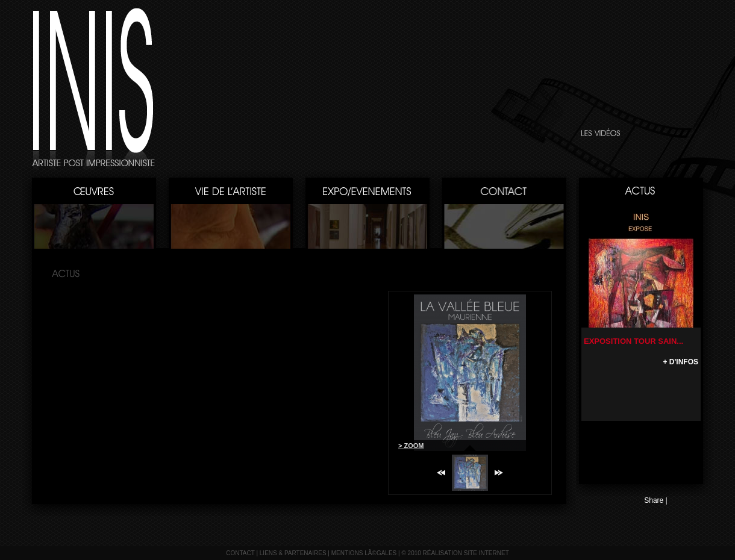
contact (240, 553)
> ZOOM (411, 446)
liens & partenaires (293, 553)
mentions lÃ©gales (364, 553)
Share (654, 500)
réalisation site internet (466, 553)
